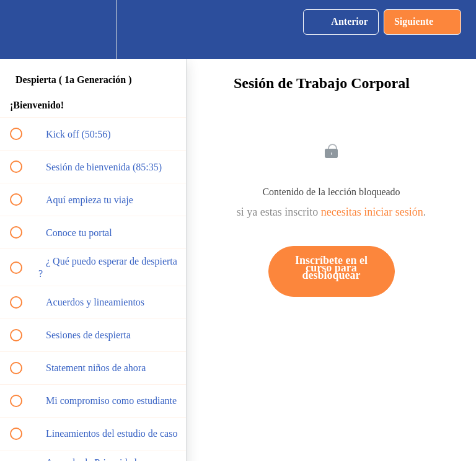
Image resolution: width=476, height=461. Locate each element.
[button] (23, 29)
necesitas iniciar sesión (372, 212)
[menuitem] (93, 29)
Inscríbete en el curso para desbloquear (331, 268)
